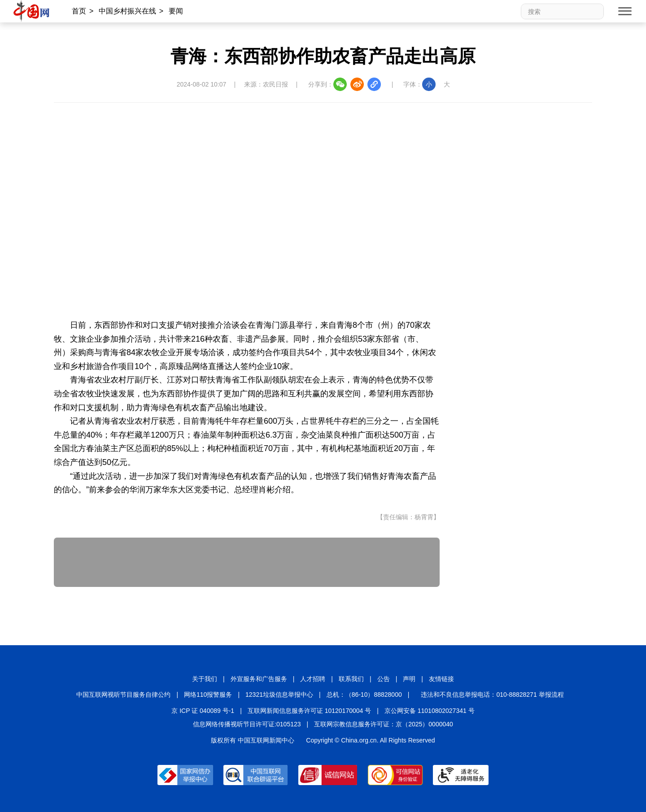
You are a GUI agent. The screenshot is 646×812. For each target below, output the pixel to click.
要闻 (176, 11)
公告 (384, 679)
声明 (409, 679)
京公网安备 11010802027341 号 (430, 711)
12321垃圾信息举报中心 (279, 695)
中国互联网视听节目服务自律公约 (123, 695)
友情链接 (441, 679)
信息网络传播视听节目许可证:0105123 (247, 724)
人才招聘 (313, 679)
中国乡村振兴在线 (127, 11)
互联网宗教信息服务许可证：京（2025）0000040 (384, 724)
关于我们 (205, 679)
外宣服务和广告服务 (259, 679)
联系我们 (351, 679)
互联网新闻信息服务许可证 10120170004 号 (309, 711)
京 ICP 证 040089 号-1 (203, 711)
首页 (79, 11)
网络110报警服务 (208, 695)
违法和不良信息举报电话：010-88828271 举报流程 (492, 695)
